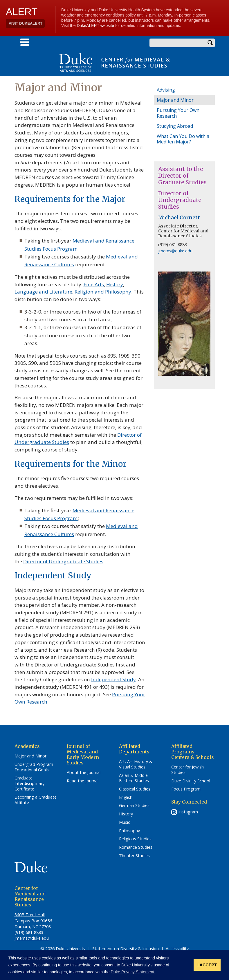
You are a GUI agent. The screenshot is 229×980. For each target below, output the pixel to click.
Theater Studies (134, 856)
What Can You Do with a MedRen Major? (183, 139)
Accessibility (177, 949)
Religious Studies (135, 839)
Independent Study (113, 679)
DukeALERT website (95, 25)
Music (125, 822)
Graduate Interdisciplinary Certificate (29, 783)
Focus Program (186, 789)
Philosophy (129, 831)
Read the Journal (83, 781)
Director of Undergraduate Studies (63, 561)
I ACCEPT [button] (207, 965)
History (115, 284)
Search (210, 43)
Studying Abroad (175, 126)
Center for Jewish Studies (187, 770)
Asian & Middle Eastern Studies (134, 778)
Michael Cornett (179, 218)
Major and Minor (175, 100)
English (126, 797)
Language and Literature (43, 292)
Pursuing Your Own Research (178, 113)
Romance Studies (136, 847)
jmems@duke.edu (175, 251)
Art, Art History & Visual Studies (136, 764)
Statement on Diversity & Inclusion (126, 949)
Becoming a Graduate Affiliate (36, 800)
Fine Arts (94, 284)
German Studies (134, 806)
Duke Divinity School (191, 781)
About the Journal (84, 773)
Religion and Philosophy (103, 292)
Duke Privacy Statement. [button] (133, 972)
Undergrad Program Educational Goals (34, 767)
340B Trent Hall (30, 915)
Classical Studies (135, 789)
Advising (166, 90)
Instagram (188, 812)
